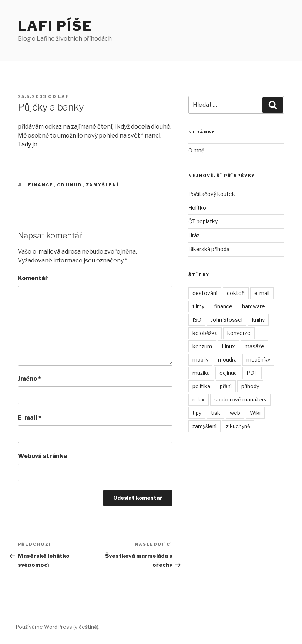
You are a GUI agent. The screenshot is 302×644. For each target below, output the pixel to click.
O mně (196, 150)
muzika (201, 373)
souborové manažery (240, 399)
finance (41, 185)
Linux (228, 346)
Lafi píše (55, 26)
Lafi (65, 96)
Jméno (29, 379)
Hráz (194, 235)
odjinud (70, 185)
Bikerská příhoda (209, 249)
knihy (258, 320)
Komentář (33, 278)
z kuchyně (238, 426)
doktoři (236, 293)
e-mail (262, 293)
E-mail (30, 418)
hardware (254, 306)
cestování (205, 293)
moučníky (258, 360)
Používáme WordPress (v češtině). (58, 627)
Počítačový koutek (212, 194)
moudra (227, 360)
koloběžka (205, 333)
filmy (198, 306)
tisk (216, 413)
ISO (197, 320)
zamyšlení (103, 185)
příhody (250, 386)
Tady (24, 144)
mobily (200, 360)
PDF (252, 373)
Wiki (255, 413)
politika (201, 386)
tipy (197, 413)
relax (199, 399)
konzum (202, 346)
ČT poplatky (203, 221)
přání (226, 386)
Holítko (197, 208)
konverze (239, 333)
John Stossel (227, 320)
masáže (254, 346)
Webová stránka (42, 456)
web (235, 413)
